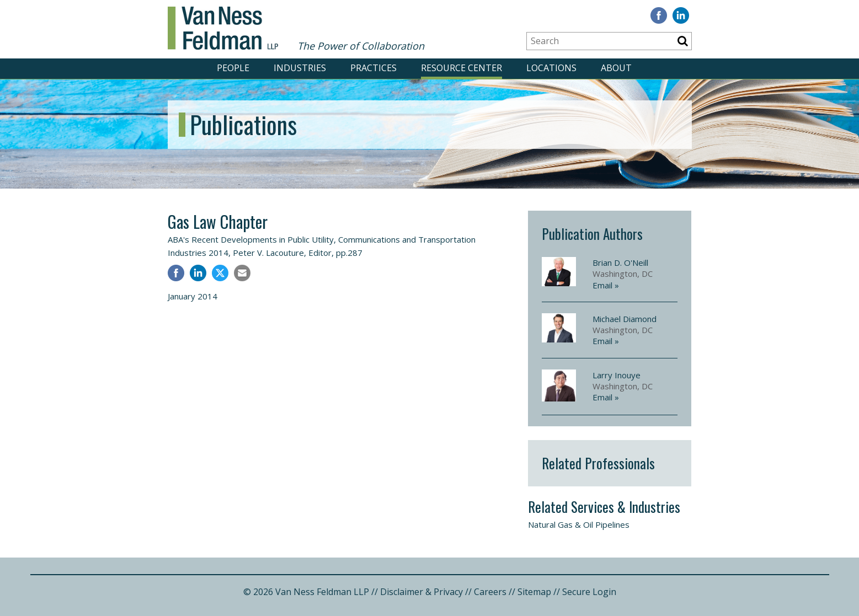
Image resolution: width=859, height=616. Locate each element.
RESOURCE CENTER (461, 68)
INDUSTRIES (300, 68)
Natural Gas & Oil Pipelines (579, 524)
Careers (490, 592)
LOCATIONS (551, 68)
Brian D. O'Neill (620, 263)
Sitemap (534, 592)
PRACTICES (374, 68)
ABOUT (616, 68)
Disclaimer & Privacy (422, 592)
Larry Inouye (617, 375)
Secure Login (589, 592)
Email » (606, 285)
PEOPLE (233, 68)
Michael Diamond (625, 319)
